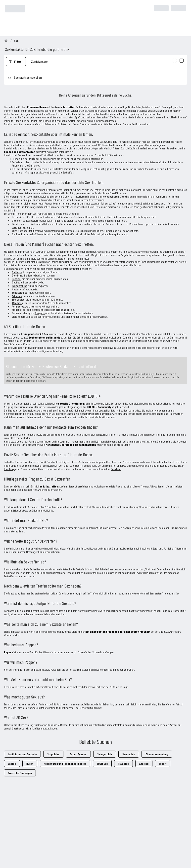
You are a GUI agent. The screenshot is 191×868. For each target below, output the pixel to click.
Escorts (16, 279)
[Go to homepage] (6, 40)
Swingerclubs (20, 286)
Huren (30, 764)
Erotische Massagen (20, 773)
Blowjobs (40, 313)
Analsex (144, 764)
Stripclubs (53, 754)
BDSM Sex (102, 764)
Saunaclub (129, 754)
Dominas (17, 275)
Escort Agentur (78, 754)
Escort (163, 764)
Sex (16, 40)
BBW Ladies (18, 299)
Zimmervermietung (157, 754)
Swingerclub (105, 754)
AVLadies (17, 296)
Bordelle (39, 282)
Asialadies (18, 306)
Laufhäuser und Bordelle (22, 754)
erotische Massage (57, 310)
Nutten (175, 196)
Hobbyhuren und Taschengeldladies (65, 764)
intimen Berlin (93, 414)
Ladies (12, 764)
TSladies (17, 303)
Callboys (17, 272)
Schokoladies (20, 292)
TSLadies (123, 764)
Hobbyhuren (112, 196)
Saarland (116, 469)
